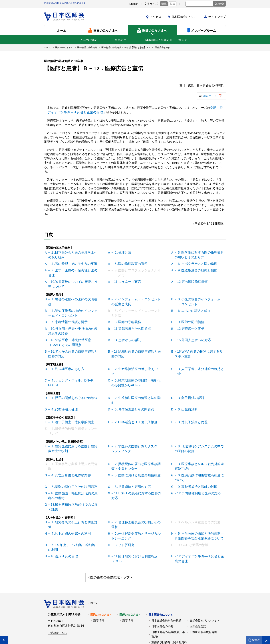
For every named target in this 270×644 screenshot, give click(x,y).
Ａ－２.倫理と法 (120, 251)
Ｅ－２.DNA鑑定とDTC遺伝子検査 (132, 402)
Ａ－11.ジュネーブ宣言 (124, 279)
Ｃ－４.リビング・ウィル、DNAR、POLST (70, 369)
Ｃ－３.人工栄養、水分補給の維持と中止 (199, 360)
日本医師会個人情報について (104, 633)
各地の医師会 (52, 633)
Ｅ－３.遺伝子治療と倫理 (189, 402)
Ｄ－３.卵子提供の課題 (188, 383)
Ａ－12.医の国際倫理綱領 (189, 279)
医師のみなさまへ (130, 581)
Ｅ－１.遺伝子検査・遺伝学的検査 (68, 402)
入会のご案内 (89, 40)
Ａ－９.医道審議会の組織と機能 (193, 268)
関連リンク (73, 633)
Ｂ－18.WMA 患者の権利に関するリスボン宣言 (199, 346)
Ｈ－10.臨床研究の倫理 (61, 524)
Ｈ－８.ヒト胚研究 (121, 513)
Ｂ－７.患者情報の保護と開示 (65, 316)
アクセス (156, 17)
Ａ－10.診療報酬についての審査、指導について (73, 281)
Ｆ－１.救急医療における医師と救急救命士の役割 (73, 427)
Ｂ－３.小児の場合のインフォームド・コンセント (199, 298)
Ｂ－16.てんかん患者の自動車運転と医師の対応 (73, 346)
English (134, 4)
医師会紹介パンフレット (205, 587)
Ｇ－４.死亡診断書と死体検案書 (67, 452)
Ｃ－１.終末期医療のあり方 (64, 360)
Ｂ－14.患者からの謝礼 (124, 333)
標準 (164, 4)
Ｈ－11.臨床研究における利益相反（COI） (132, 526)
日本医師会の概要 (162, 593)
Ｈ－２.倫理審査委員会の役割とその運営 (136, 496)
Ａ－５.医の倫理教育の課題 (127, 262)
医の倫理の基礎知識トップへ (192, 544)
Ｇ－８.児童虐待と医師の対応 (129, 463)
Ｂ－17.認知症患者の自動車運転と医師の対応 (136, 346)
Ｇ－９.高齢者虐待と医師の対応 (193, 463)
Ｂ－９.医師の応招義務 (188, 316)
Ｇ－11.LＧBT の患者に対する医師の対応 (136, 469)
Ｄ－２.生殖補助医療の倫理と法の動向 (134, 383)
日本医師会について (184, 17)
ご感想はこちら (57, 599)
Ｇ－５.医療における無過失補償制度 (133, 452)
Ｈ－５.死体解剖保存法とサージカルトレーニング (136, 505)
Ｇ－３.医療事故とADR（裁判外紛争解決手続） (199, 444)
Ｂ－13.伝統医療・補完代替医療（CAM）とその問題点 (73, 335)
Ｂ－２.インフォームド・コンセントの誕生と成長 (136, 298)
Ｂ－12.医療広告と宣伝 (188, 323)
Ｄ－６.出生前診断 (185, 390)
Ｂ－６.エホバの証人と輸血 (190, 306)
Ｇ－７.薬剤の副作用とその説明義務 (70, 463)
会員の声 (120, 40)
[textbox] (200, 4)
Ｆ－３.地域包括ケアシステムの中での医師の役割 (199, 427)
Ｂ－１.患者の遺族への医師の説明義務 (71, 295)
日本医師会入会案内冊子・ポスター (167, 40)
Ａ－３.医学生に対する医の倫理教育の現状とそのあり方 (199, 253)
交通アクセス (160, 615)
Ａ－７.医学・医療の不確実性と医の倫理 (73, 268)
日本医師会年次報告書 (203, 598)
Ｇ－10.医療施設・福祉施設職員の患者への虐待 (73, 471)
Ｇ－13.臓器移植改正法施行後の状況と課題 (73, 482)
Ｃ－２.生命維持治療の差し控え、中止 (134, 360)
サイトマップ (217, 17)
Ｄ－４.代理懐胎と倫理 (61, 390)
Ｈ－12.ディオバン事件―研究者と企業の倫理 (199, 526)
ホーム (94, 569)
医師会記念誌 (198, 593)
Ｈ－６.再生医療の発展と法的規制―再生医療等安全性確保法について (199, 505)
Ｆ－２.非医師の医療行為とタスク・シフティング (136, 427)
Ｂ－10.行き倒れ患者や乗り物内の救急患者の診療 (73, 325)
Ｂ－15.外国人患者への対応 (191, 333)
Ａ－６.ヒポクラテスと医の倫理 (193, 262)
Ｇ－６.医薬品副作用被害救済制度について (199, 454)
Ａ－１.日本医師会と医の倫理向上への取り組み (73, 253)
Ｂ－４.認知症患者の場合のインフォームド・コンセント (73, 308)
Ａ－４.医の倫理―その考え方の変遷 (70, 262)
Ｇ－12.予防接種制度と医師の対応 (195, 469)
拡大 (173, 4)
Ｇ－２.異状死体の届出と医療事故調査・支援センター (136, 444)
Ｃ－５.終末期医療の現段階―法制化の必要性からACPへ (136, 369)
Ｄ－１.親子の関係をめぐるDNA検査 (70, 383)
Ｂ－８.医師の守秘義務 (124, 316)
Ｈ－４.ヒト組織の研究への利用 (67, 502)
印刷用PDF (210, 96)
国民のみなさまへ (101, 581)
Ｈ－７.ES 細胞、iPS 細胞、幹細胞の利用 (72, 515)
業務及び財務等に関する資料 (169, 609)
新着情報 (99, 587)
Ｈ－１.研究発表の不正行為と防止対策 (71, 496)
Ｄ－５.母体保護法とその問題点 (130, 390)
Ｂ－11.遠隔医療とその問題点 (129, 323)
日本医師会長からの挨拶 (166, 587)
